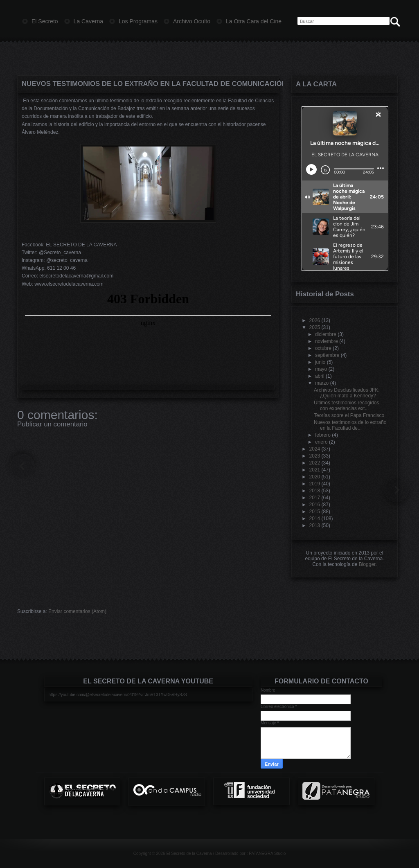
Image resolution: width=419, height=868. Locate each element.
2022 (315, 463)
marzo (322, 383)
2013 (315, 525)
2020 (315, 477)
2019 (315, 484)
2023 (315, 456)
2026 (315, 320)
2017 (315, 498)
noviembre (327, 341)
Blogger (367, 564)
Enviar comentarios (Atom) (77, 611)
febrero (323, 435)
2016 (315, 505)
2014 (315, 519)
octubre (323, 348)
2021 (315, 470)
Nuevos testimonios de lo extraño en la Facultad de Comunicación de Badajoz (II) (148, 84)
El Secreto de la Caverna (189, 853)
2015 (315, 512)
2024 (315, 449)
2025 (315, 327)
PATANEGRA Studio (267, 853)
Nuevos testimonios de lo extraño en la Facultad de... (350, 425)
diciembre (326, 334)
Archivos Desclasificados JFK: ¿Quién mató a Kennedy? (347, 393)
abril (320, 376)
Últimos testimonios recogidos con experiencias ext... (346, 406)
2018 (315, 491)
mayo (321, 369)
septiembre (327, 355)
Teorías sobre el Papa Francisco (349, 415)
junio (320, 362)
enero (321, 442)
